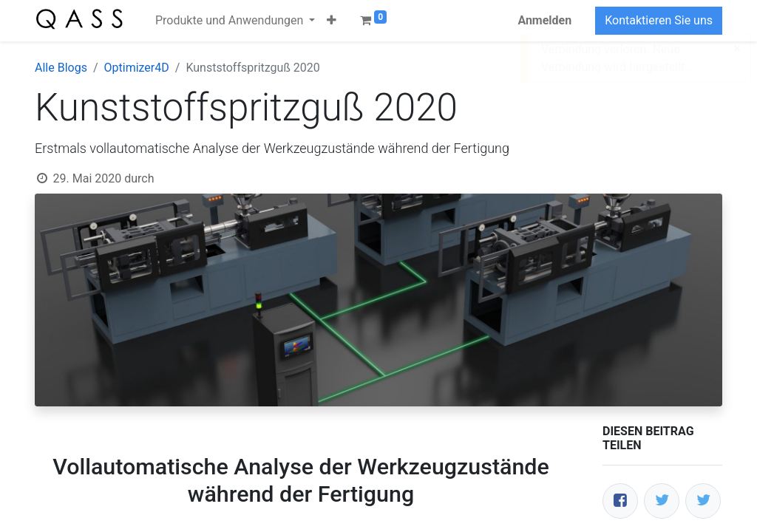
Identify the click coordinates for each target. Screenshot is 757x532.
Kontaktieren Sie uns (659, 20)
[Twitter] (662, 501)
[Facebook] (620, 501)
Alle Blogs (61, 68)
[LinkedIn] (703, 501)
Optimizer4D (137, 68)
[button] (332, 21)
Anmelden (544, 20)
